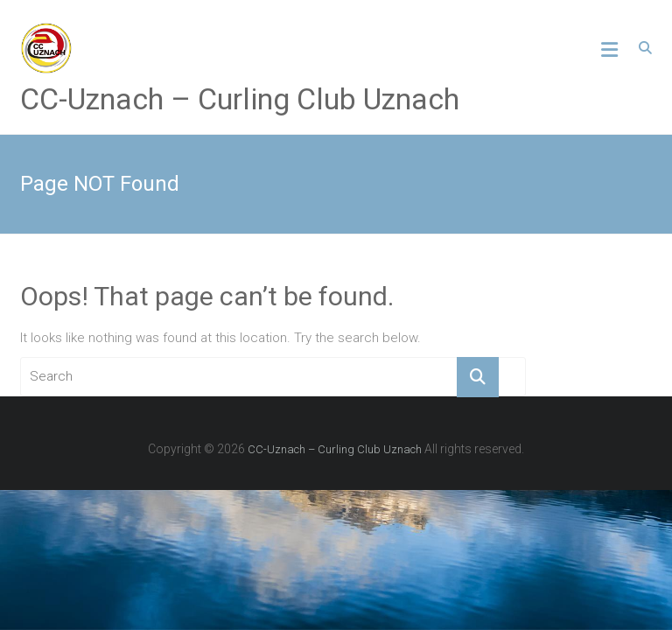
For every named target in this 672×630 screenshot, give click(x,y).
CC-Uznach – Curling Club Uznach (240, 99)
